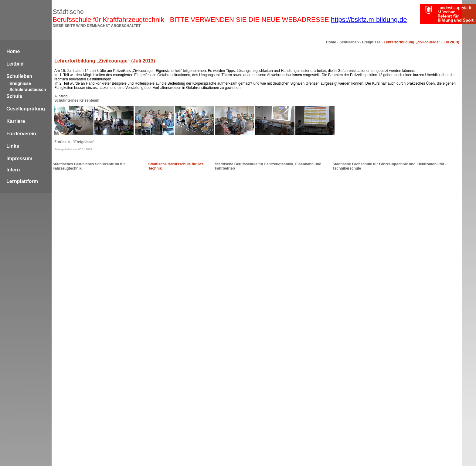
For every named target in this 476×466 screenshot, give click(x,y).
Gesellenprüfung (26, 109)
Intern (13, 170)
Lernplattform (22, 181)
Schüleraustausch (28, 89)
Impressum (19, 159)
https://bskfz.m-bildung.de (369, 20)
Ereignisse (20, 83)
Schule (14, 96)
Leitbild (15, 64)
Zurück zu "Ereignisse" (74, 142)
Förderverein (21, 134)
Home (13, 51)
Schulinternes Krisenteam (77, 100)
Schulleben (19, 76)
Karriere (16, 121)
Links (13, 146)
